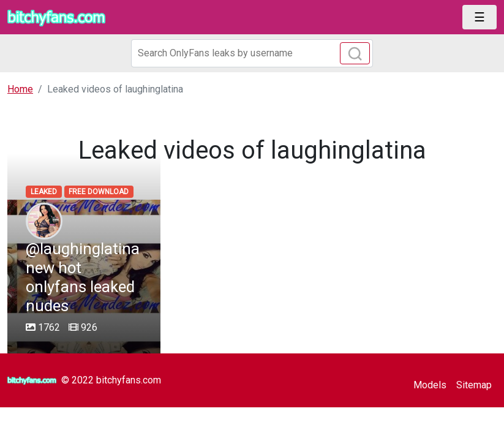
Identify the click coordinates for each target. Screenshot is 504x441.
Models (430, 385)
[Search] (252, 53)
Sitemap (474, 385)
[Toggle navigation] (480, 17)
